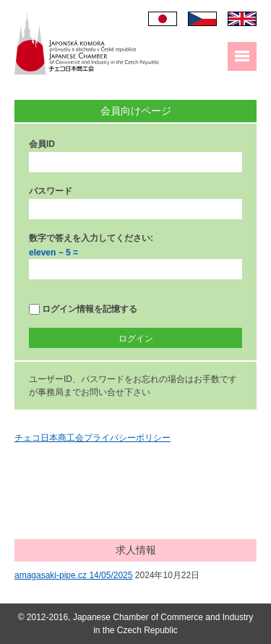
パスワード (51, 191)
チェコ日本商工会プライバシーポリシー (93, 438)
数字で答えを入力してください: (91, 238)
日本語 (163, 19)
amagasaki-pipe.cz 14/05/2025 (73, 575)
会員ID (42, 144)
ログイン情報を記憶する (83, 309)
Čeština (202, 19)
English (242, 19)
